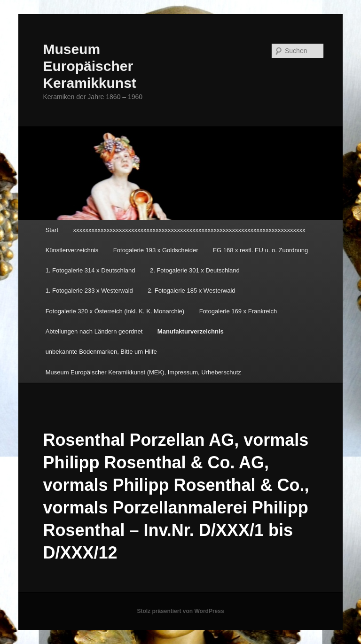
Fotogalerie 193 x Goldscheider (156, 250)
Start (52, 230)
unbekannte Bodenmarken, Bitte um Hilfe (101, 352)
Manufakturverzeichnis (191, 331)
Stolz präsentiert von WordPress (180, 611)
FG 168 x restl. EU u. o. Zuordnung (260, 250)
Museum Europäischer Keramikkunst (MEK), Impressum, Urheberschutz (143, 372)
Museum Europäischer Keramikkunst (89, 66)
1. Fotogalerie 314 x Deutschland (90, 270)
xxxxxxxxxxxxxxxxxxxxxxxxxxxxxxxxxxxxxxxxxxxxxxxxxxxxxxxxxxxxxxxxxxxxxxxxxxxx (189, 230)
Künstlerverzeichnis (72, 250)
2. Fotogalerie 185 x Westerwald (191, 291)
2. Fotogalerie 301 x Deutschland (195, 270)
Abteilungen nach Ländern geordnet (94, 331)
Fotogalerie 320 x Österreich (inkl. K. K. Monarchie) (115, 311)
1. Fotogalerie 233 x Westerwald (89, 291)
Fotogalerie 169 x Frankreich (238, 311)
